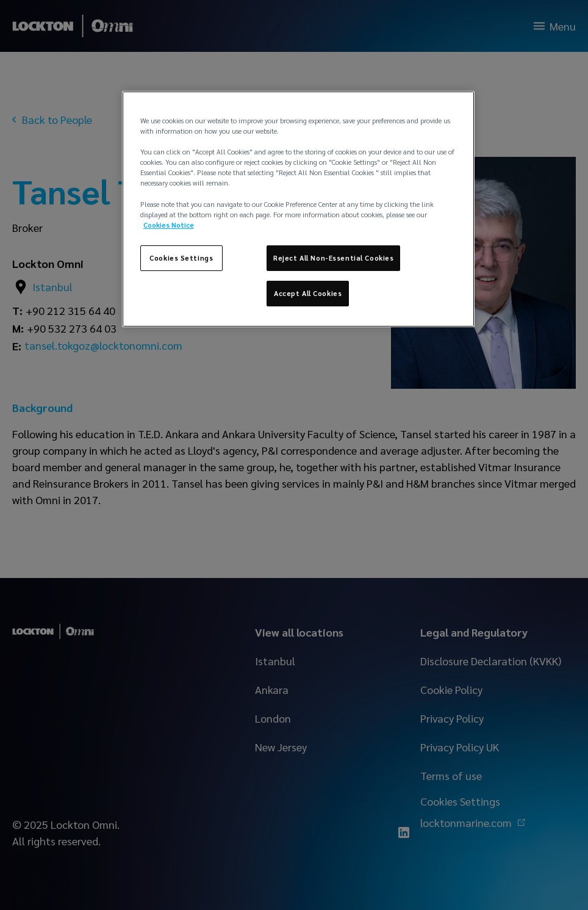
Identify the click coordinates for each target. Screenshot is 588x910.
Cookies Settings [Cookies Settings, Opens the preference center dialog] (181, 258)
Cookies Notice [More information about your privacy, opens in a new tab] (169, 225)
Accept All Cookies (308, 293)
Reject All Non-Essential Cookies (333, 258)
